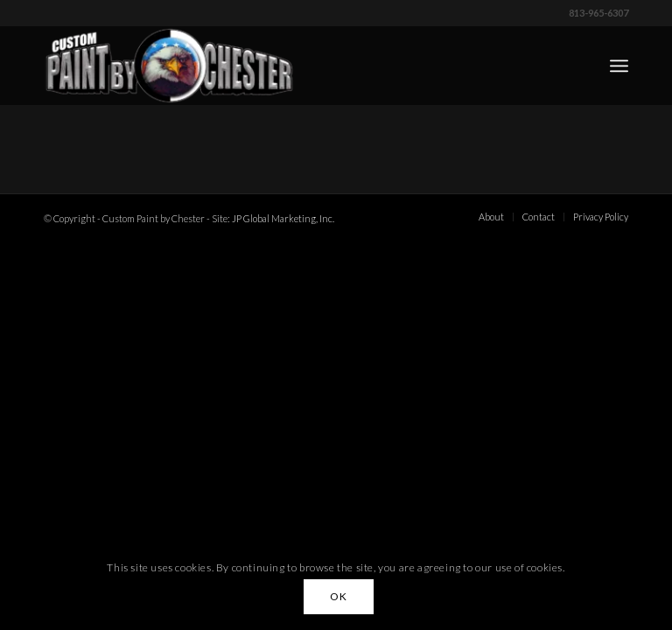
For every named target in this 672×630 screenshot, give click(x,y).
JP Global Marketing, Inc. (283, 218)
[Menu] (619, 66)
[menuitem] (619, 66)
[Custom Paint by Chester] (169, 66)
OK (338, 596)
